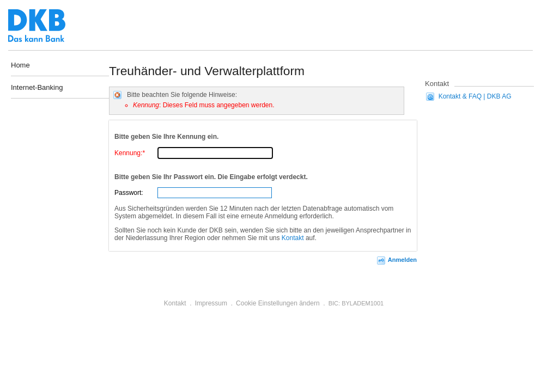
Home (20, 65)
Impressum (211, 303)
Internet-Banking (37, 88)
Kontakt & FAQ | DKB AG (475, 96)
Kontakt (293, 238)
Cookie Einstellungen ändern (278, 303)
